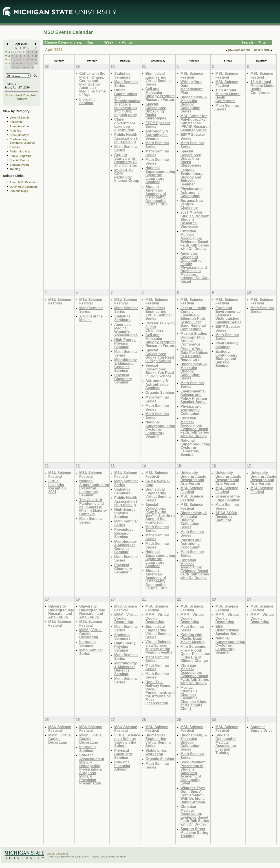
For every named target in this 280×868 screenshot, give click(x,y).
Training (15, 169)
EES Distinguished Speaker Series (228, 630)
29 (17, 52)
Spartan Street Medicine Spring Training (194, 832)
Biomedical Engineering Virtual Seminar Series (159, 79)
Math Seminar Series (126, 84)
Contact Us (62, 854)
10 (36, 56)
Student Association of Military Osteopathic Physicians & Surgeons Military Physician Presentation (92, 769)
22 (28, 63)
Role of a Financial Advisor (122, 766)
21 (24, 63)
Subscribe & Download (21, 95)
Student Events (20, 165)
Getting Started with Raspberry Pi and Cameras (126, 160)
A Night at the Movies (91, 318)
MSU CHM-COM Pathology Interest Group (127, 175)
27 (20, 67)
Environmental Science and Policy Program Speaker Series (194, 397)
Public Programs (20, 156)
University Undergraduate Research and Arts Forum (193, 478)
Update (22, 99)
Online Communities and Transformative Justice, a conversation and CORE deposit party (127, 102)
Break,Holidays (20, 135)
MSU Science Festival (192, 75)
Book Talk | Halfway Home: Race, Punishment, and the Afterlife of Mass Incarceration (160, 692)
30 (20, 52)
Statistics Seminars (122, 75)
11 (12, 60)
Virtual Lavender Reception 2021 (57, 486)
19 (17, 63)
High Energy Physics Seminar (125, 343)
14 (24, 60)
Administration (19, 126)
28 (12, 52)
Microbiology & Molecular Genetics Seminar (126, 365)
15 (28, 60)
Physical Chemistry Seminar (123, 379)
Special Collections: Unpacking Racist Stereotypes (156, 111)
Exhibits (15, 147)
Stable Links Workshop (156, 752)
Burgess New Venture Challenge (192, 204)
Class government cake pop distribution (125, 125)
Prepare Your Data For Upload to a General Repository (194, 354)
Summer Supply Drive (261, 729)
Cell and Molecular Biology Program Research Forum (160, 94)
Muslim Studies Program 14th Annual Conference (194, 339)
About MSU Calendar (23, 182)
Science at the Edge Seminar (228, 498)
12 (17, 60)
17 (36, 60)
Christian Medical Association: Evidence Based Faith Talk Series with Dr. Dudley (195, 240)
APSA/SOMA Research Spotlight (226, 516)
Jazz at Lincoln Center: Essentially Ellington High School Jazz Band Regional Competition (193, 318)
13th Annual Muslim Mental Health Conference (228, 95)
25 (12, 67)
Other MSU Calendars (24, 187)
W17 (8, 67)
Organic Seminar (160, 392)
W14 (8, 56)
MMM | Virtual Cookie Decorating (91, 633)
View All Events (20, 118)
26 (17, 67)
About (51, 854)
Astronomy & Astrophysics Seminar (157, 135)
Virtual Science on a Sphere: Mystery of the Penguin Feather (160, 647)
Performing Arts (20, 152)
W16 (8, 63)
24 (36, 63)
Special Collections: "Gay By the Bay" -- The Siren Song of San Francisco (160, 513)
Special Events (19, 160)
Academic (16, 122)
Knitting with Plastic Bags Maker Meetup (192, 638)
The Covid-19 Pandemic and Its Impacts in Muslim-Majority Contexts (93, 507)
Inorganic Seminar (87, 101)
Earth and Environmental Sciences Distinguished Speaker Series (228, 315)
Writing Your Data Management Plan (191, 87)
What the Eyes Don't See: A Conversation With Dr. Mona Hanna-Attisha (193, 795)
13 (20, 60)
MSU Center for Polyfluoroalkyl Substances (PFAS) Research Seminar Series (195, 123)
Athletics (15, 131)
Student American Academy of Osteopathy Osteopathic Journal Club (157, 195)
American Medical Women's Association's (126, 330)
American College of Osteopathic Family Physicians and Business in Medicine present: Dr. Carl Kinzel (194, 267)
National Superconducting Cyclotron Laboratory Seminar (160, 175)
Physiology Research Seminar (124, 533)
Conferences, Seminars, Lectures (22, 141)
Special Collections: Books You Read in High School (160, 355)
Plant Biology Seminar (227, 345)
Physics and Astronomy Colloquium (191, 192)
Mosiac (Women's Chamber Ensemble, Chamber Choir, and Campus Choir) (194, 698)
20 (20, 63)
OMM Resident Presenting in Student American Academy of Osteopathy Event (193, 773)
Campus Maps (19, 191)
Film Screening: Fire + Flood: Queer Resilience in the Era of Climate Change (195, 653)
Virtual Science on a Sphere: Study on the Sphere (127, 740)
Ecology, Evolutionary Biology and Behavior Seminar (191, 177)
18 (12, 63)
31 (24, 52)
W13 (8, 52)
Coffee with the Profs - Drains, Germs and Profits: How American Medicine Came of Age (93, 84)
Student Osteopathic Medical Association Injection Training (226, 744)
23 (32, 63)
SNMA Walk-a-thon (158, 483)
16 (32, 60)
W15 (8, 60)
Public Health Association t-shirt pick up (126, 138)
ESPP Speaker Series (158, 125)
